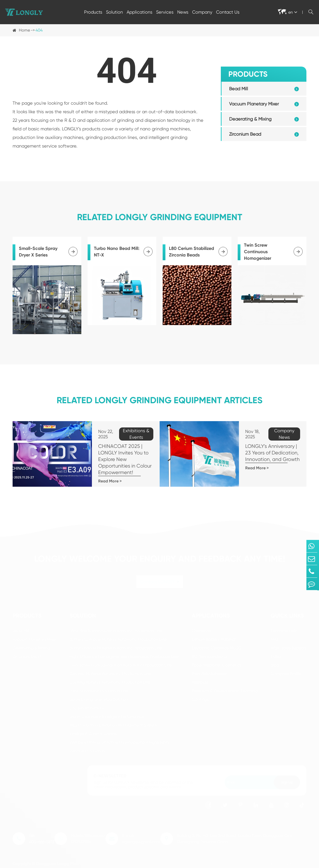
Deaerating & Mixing (250, 119)
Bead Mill (239, 89)
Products (93, 12)
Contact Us (228, 12)
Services (165, 12)
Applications (139, 12)
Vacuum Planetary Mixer (254, 104)
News (183, 12)
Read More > (92, 474)
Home (24, 30)
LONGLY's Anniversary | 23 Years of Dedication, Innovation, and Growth (263, 446)
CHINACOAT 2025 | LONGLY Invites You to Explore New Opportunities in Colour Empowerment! (112, 456)
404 (39, 30)
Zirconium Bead (245, 134)
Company (202, 12)
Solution (114, 12)
